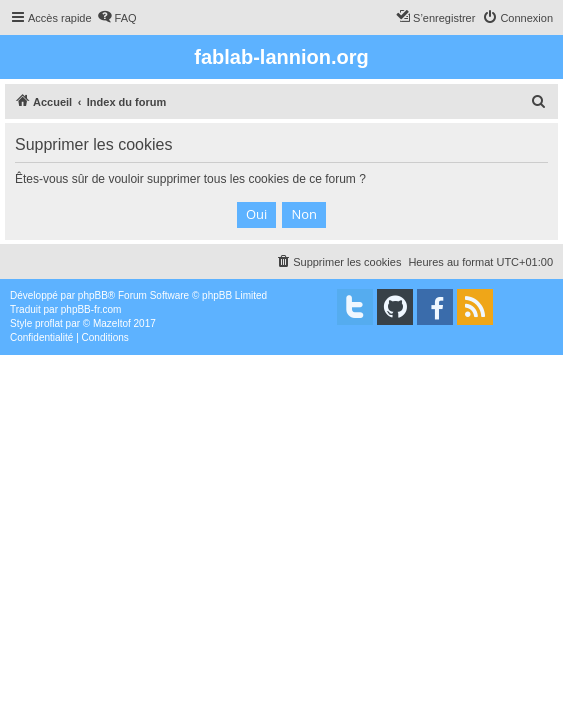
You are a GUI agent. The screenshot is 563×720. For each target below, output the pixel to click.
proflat (49, 323)
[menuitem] (117, 18)
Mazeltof (112, 323)
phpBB (93, 295)
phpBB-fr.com (91, 309)
